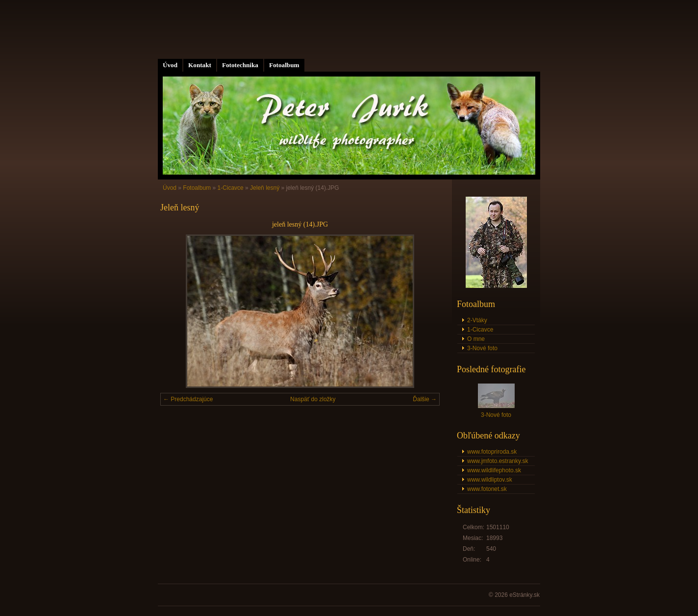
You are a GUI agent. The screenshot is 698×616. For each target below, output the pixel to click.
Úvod (170, 65)
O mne (476, 339)
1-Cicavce (230, 188)
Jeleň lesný (265, 188)
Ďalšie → (425, 399)
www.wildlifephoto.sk (494, 470)
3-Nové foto (482, 348)
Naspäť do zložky (313, 399)
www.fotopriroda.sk (492, 452)
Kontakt (200, 65)
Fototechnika (240, 65)
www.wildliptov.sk (490, 480)
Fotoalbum (284, 65)
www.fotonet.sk (487, 489)
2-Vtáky (477, 320)
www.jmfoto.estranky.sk (498, 461)
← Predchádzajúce (188, 399)
